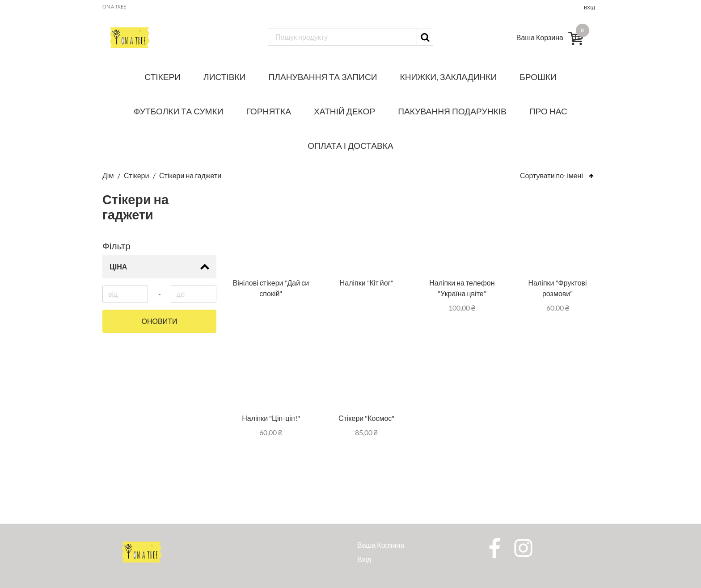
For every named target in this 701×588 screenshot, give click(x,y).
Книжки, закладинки (449, 77)
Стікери (163, 77)
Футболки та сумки (179, 111)
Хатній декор (344, 111)
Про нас (548, 111)
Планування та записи (323, 77)
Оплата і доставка (350, 145)
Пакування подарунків (452, 111)
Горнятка (269, 111)
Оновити (160, 321)
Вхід (589, 7)
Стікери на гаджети (190, 175)
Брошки (538, 77)
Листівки (224, 77)
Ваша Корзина (381, 545)
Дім (109, 175)
